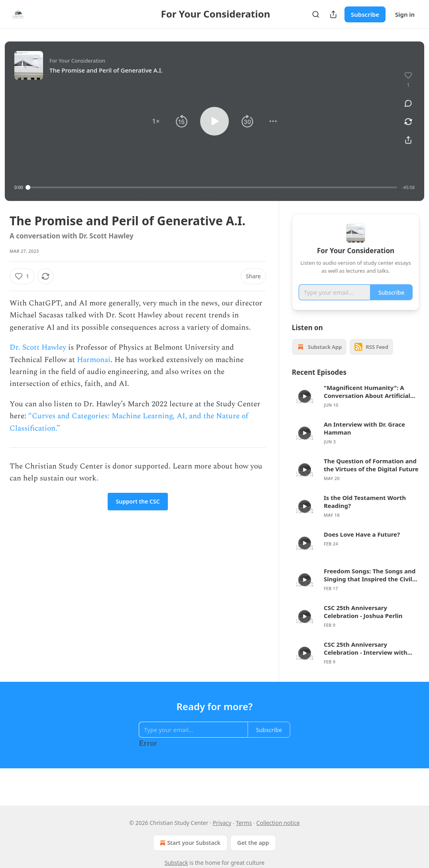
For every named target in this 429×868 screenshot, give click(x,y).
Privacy (222, 823)
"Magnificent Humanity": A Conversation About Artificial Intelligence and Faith (367, 403)
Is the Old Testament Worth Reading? (365, 513)
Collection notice (278, 823)
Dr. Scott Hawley (38, 347)
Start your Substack (189, 843)
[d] (305, 408)
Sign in (405, 14)
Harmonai (94, 360)
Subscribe (365, 14)
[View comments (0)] (408, 103)
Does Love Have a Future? (362, 546)
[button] (156, 121)
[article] (356, 408)
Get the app (253, 843)
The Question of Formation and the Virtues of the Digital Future (371, 476)
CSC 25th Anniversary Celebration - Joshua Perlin (363, 623)
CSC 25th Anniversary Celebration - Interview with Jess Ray (365, 660)
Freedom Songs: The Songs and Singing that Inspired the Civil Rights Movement (370, 587)
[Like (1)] (22, 276)
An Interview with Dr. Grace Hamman (364, 440)
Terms (244, 823)
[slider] (213, 187)
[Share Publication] (333, 14)
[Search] (316, 14)
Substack (176, 863)
